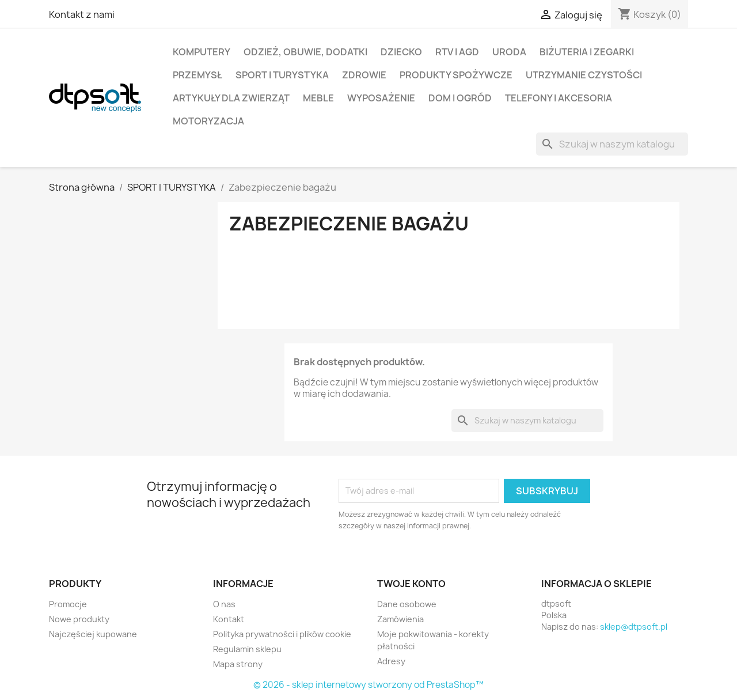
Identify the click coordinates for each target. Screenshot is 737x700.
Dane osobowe (407, 604)
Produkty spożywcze (456, 75)
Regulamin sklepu (247, 649)
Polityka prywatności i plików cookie (282, 634)
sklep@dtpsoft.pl (634, 627)
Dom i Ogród (460, 98)
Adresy (391, 661)
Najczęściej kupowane (93, 634)
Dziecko (401, 52)
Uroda (509, 52)
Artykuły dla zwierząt (231, 98)
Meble (318, 98)
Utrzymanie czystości (584, 75)
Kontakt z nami (82, 14)
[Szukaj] (612, 144)
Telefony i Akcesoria (559, 98)
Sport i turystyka (282, 75)
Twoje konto (411, 584)
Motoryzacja (208, 121)
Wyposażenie (381, 98)
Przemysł (197, 75)
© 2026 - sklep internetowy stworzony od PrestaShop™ (368, 685)
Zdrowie (364, 75)
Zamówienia (400, 619)
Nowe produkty (79, 619)
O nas (224, 604)
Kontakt (229, 619)
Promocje (68, 604)
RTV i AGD (457, 52)
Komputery (202, 52)
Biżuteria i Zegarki (587, 52)
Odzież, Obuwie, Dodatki (305, 52)
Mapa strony (238, 664)
